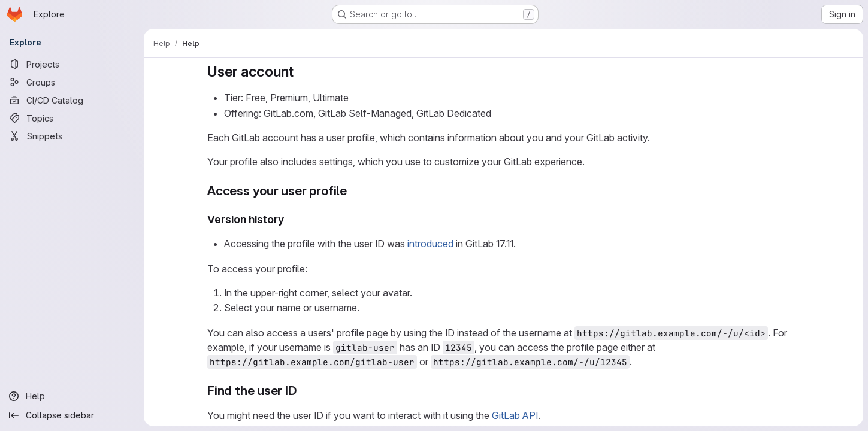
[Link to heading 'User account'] (301, 72)
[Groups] (72, 82)
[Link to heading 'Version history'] (290, 219)
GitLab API (515, 415)
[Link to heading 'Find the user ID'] (303, 391)
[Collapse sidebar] (72, 415)
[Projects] (72, 64)
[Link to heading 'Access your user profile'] (353, 191)
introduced (430, 244)
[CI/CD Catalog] (72, 100)
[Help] (72, 396)
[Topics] (72, 118)
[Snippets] (72, 136)
